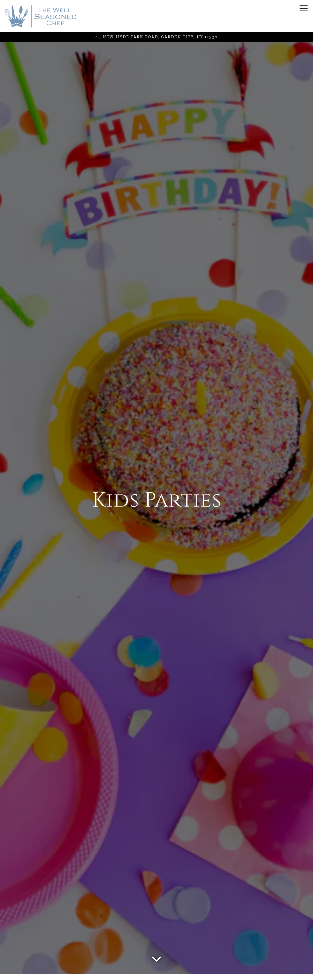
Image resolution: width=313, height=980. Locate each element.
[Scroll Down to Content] (156, 957)
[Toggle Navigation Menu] (304, 8)
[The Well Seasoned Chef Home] (41, 16)
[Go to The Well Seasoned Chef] (156, 37)
